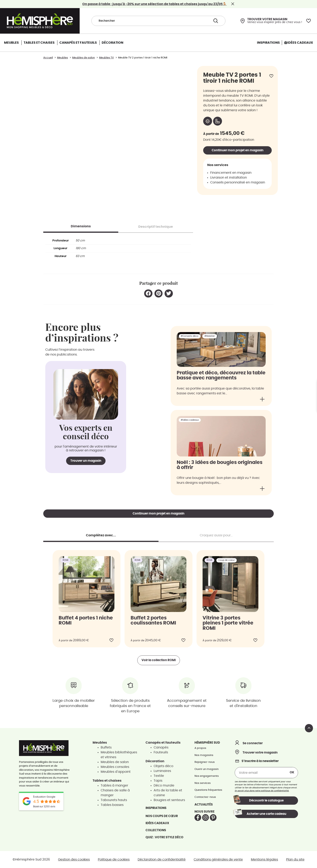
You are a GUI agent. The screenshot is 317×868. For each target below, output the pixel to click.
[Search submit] (216, 21)
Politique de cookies (114, 860)
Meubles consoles (115, 767)
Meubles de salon (115, 762)
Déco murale (164, 785)
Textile (159, 776)
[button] (148, 294)
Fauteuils (161, 752)
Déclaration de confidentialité (162, 860)
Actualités (204, 805)
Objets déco (163, 766)
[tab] (81, 226)
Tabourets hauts (114, 800)
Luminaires (162, 771)
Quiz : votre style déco (164, 837)
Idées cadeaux (157, 823)
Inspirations (156, 808)
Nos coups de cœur (162, 816)
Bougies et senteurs (169, 800)
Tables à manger (114, 785)
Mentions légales (264, 860)
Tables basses (112, 805)
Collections (156, 830)
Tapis (158, 781)
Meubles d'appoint (116, 772)
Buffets (106, 747)
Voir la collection (159, 660)
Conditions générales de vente (218, 860)
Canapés (161, 747)
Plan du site (295, 860)
